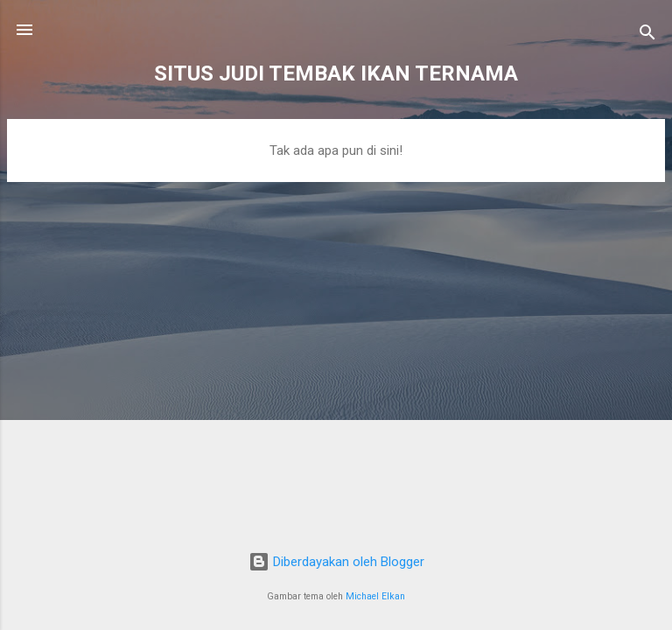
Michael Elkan (375, 596)
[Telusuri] (647, 35)
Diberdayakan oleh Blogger (336, 562)
